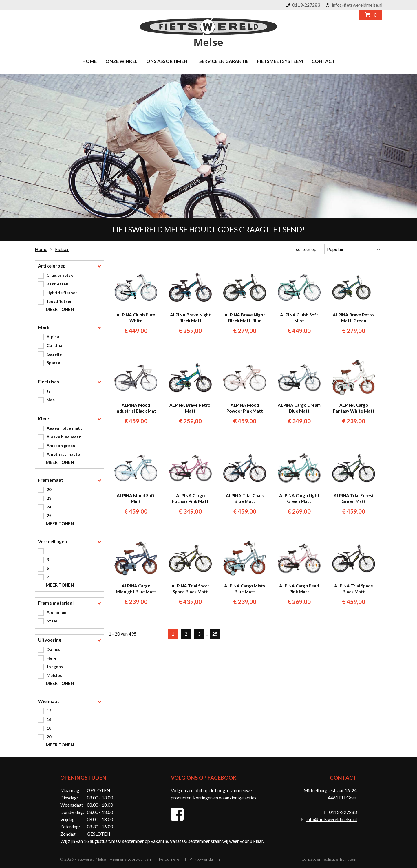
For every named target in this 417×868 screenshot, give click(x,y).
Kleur (44, 419)
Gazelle (54, 354)
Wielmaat (49, 701)
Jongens (55, 667)
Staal (52, 621)
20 (49, 489)
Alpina (53, 337)
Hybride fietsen (62, 293)
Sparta (53, 363)
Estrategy (348, 859)
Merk (44, 327)
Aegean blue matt (64, 428)
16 (49, 719)
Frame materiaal (56, 603)
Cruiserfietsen (61, 275)
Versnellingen (52, 542)
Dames (54, 649)
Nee (51, 400)
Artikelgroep (52, 266)
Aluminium (57, 612)
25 (49, 516)
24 (49, 507)
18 (49, 728)
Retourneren (170, 859)
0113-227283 (306, 5)
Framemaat (51, 480)
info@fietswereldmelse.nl (357, 5)
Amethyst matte (63, 454)
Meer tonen (60, 309)
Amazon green (61, 445)
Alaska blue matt (64, 437)
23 (49, 498)
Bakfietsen (57, 284)
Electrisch (49, 382)
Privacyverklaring (204, 859)
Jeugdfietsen (60, 301)
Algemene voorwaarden (130, 859)
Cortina (54, 345)
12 (49, 711)
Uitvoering (50, 640)
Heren (53, 658)
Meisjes (54, 675)
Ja (49, 391)
